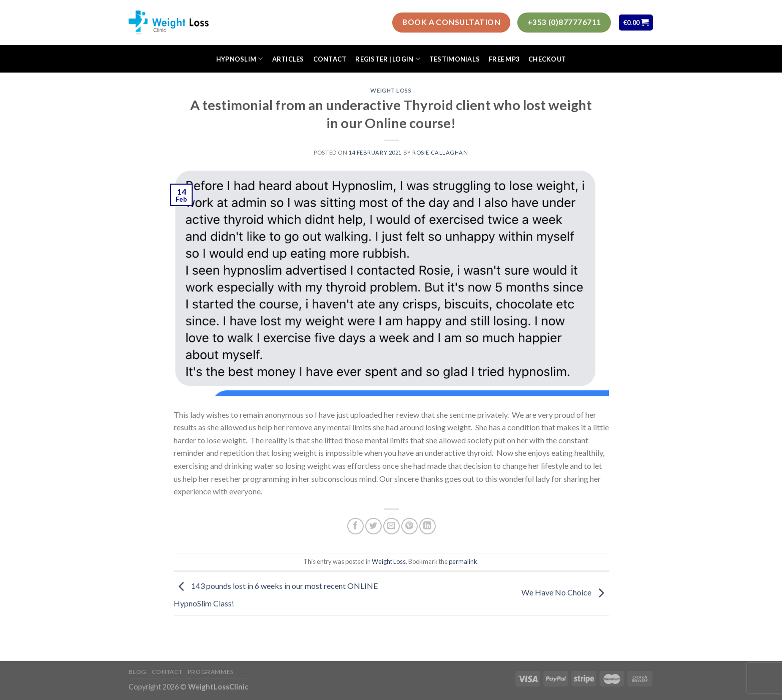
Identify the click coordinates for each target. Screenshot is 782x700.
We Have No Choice (565, 592)
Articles (288, 59)
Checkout (547, 59)
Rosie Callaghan (440, 152)
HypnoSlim (240, 59)
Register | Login (388, 59)
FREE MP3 (504, 59)
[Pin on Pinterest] (410, 526)
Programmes (211, 672)
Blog (138, 672)
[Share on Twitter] (373, 526)
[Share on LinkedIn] (428, 526)
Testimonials (455, 59)
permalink (463, 561)
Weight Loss (391, 90)
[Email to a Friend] (392, 526)
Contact (330, 59)
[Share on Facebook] (355, 526)
